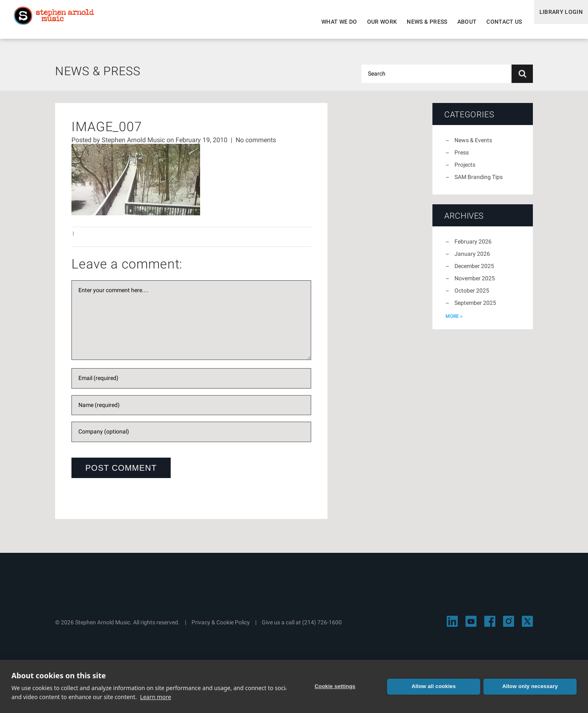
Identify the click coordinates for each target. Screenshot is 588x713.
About (458, 22)
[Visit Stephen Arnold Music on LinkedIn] (452, 626)
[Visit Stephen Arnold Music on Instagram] (509, 626)
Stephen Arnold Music (62, 22)
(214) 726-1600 (322, 627)
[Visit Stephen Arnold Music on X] (527, 626)
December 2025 (474, 271)
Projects (465, 170)
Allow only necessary (530, 686)
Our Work (373, 22)
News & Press (418, 22)
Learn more (156, 697)
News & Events (473, 145)
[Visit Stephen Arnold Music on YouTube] (471, 626)
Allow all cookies (434, 686)
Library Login (556, 22)
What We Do (330, 22)
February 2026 (473, 246)
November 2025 (475, 283)
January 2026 (472, 259)
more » (454, 321)
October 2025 (472, 295)
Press (462, 157)
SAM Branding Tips (479, 182)
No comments (256, 145)
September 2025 (475, 308)
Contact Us (495, 22)
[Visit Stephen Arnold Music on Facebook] (490, 626)
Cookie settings (337, 686)
